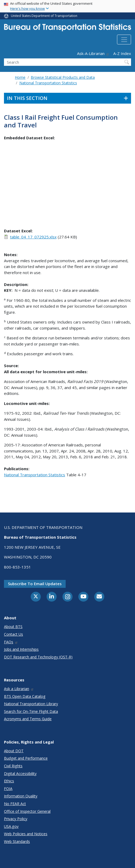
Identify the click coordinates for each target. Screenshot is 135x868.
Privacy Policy (16, 819)
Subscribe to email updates (35, 584)
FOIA (8, 789)
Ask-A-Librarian (93, 53)
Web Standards (17, 841)
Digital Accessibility (20, 774)
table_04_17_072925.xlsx (33, 237)
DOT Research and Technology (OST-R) (38, 657)
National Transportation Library (31, 704)
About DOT (14, 751)
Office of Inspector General (27, 811)
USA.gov (11, 826)
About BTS (13, 627)
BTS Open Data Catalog (25, 696)
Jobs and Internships (21, 649)
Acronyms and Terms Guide (28, 719)
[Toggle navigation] (124, 40)
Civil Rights (13, 766)
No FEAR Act (15, 804)
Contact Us (13, 634)
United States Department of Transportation (44, 16)
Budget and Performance (26, 758)
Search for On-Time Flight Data (31, 711)
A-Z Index (122, 53)
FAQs (11, 642)
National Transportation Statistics (48, 83)
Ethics (9, 781)
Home (20, 77)
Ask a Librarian (19, 689)
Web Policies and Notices (26, 834)
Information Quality (21, 796)
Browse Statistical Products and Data (63, 77)
